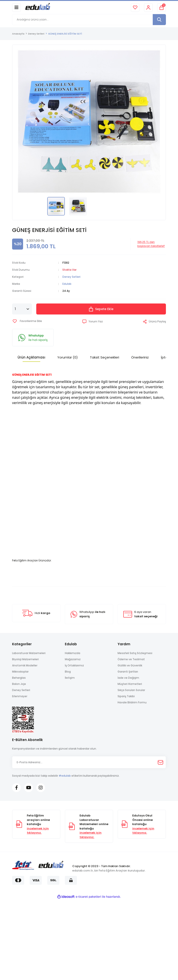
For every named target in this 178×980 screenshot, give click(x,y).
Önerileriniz (140, 357)
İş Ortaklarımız (74, 665)
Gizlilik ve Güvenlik (130, 665)
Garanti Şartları (128, 672)
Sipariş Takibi (126, 696)
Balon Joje (19, 684)
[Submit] (160, 762)
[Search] (89, 20)
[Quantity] (22, 309)
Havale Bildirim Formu (132, 702)
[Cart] (162, 7)
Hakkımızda (73, 653)
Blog (68, 672)
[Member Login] (148, 7)
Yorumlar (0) (68, 357)
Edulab (67, 284)
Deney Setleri (71, 277)
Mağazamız (73, 659)
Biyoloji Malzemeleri (25, 659)
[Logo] (38, 7)
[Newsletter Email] (89, 762)
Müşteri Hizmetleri (130, 684)
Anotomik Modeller (25, 665)
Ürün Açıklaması (31, 357)
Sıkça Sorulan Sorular (131, 690)
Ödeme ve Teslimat (131, 659)
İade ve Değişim (128, 678)
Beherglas (19, 678)
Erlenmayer (20, 696)
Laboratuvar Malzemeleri (29, 653)
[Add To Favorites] (27, 321)
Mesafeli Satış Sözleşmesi (135, 653)
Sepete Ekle (101, 309)
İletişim (70, 678)
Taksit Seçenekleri (104, 357)
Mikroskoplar (20, 672)
